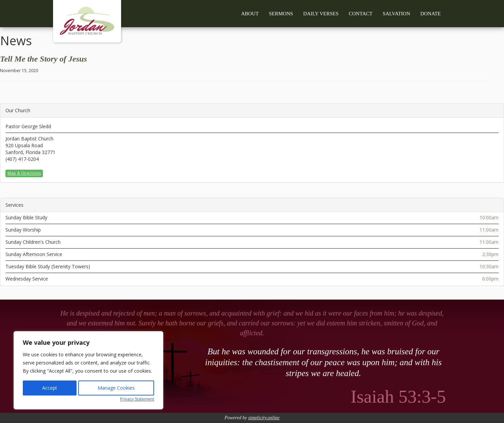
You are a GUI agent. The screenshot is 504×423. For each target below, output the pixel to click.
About (250, 14)
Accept (50, 388)
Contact (361, 14)
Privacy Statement (137, 399)
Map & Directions (24, 173)
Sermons (281, 14)
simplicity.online (264, 418)
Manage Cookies (116, 388)
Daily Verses (321, 14)
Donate (431, 14)
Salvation (396, 14)
